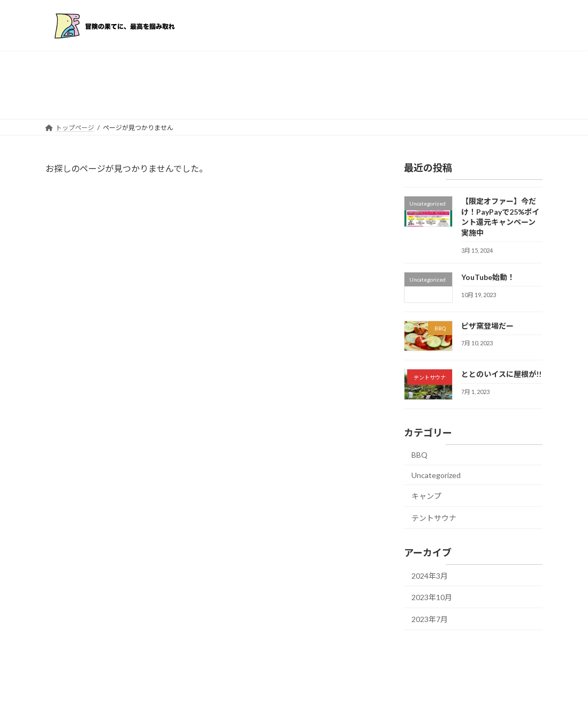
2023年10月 (432, 597)
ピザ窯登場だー (487, 325)
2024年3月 (430, 575)
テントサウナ (434, 517)
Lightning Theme (295, 694)
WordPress (247, 694)
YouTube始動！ (488, 277)
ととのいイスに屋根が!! (501, 374)
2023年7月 (430, 619)
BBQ (419, 455)
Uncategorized (436, 475)
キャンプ (426, 496)
